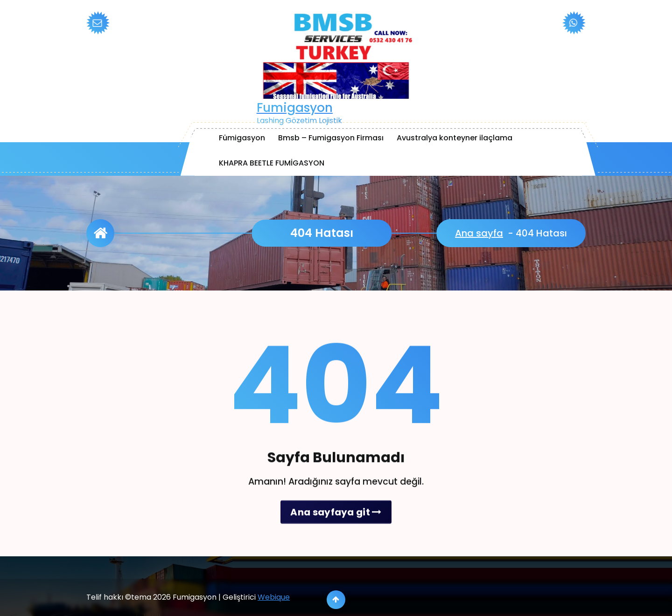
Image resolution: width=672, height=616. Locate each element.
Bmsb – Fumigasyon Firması (331, 138)
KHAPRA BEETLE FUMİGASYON (272, 163)
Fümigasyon (242, 138)
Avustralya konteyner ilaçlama (455, 138)
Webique (274, 608)
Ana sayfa (479, 233)
